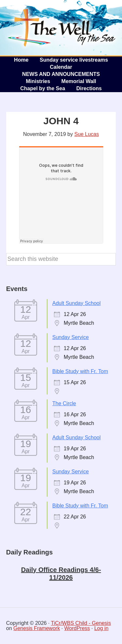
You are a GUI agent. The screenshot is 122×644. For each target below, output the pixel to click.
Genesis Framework (37, 628)
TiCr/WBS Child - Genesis (81, 623)
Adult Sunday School (77, 303)
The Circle (64, 403)
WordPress (77, 628)
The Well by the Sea (62, 28)
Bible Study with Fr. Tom (80, 371)
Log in (102, 628)
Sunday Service (71, 337)
